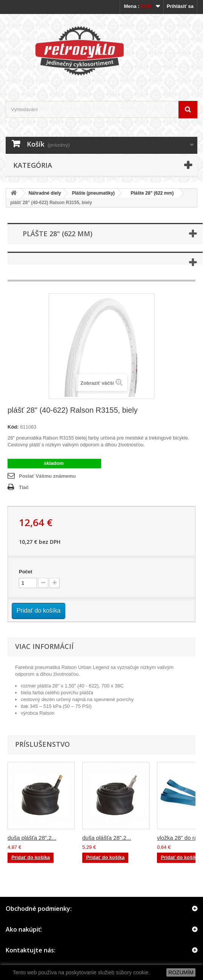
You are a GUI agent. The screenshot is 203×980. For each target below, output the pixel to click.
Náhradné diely (45, 193)
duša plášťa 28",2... (32, 838)
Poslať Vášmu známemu (47, 476)
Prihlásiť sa (180, 6)
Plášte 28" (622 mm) (150, 193)
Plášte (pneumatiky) (93, 193)
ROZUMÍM (181, 972)
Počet (25, 572)
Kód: (13, 427)
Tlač (24, 487)
